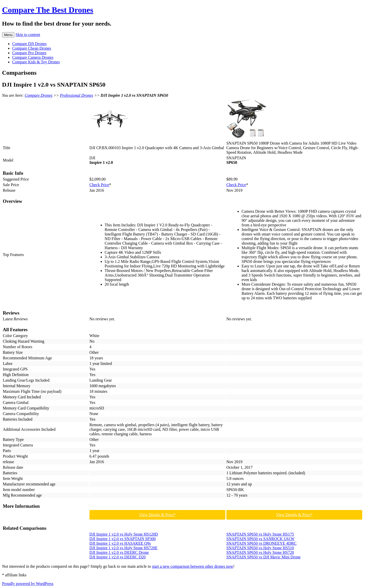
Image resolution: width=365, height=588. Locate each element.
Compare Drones (38, 95)
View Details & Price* (157, 515)
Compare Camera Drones (33, 57)
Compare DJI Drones (29, 44)
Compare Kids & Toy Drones (36, 62)
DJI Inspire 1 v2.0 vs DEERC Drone (119, 552)
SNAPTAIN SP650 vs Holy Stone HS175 (260, 534)
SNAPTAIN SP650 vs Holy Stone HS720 (260, 552)
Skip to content (28, 35)
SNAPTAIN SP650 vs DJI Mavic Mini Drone (263, 557)
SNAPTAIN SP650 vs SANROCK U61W (260, 539)
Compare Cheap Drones (32, 48)
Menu (8, 35)
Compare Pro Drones (29, 53)
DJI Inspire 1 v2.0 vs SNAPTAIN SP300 (123, 539)
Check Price (99, 185)
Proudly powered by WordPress (28, 584)
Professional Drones (76, 95)
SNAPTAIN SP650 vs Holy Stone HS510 (260, 548)
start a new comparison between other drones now (192, 566)
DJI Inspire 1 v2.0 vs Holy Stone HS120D (124, 534)
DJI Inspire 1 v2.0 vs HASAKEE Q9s (120, 543)
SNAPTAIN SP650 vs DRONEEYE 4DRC (261, 543)
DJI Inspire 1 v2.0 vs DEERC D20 (118, 557)
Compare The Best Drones (48, 10)
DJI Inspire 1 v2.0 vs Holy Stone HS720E (123, 548)
